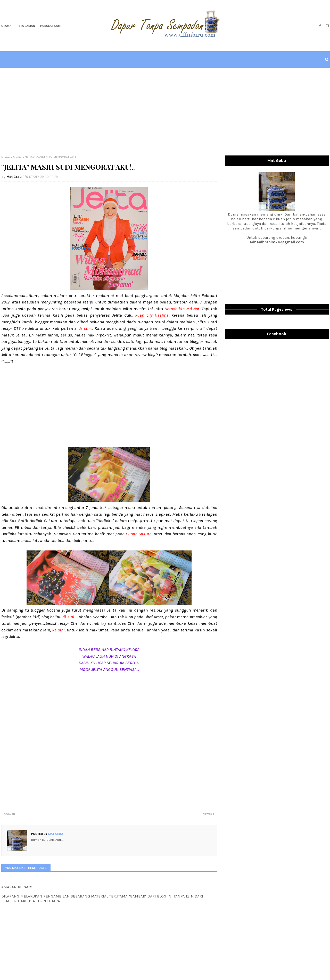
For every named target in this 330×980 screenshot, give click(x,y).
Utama (6, 26)
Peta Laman (26, 26)
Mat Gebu (14, 177)
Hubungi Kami (51, 26)
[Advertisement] (165, 112)
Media (17, 157)
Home (6, 157)
